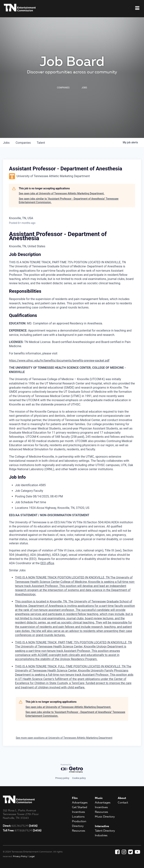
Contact (123, 803)
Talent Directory (105, 831)
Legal (32, 856)
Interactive (102, 826)
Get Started (79, 807)
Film (75, 798)
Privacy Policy (20, 856)
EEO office (47, 563)
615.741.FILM (20, 826)
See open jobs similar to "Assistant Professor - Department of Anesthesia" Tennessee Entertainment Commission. (69, 201)
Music (99, 798)
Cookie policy (79, 778)
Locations (78, 817)
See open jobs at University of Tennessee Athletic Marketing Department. (62, 193)
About (122, 798)
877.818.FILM (22, 830)
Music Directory (105, 817)
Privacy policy (62, 778)
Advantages (80, 803)
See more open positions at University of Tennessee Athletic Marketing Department (64, 738)
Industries (101, 835)
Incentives (78, 812)
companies (23, 143)
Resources (79, 831)
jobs (6, 143)
